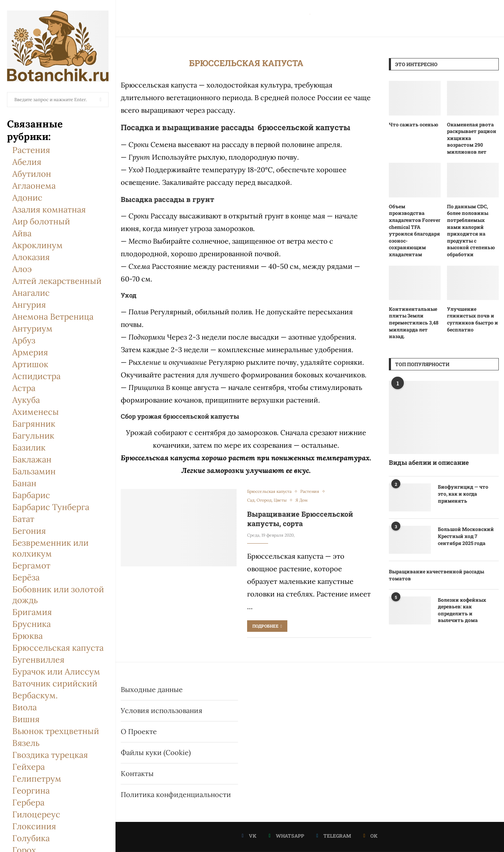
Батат (23, 519)
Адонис (27, 198)
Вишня (26, 719)
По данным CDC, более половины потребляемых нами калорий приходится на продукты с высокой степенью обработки (471, 230)
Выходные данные (152, 689)
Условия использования (162, 710)
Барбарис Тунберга (51, 507)
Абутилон (32, 174)
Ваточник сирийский (55, 683)
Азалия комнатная (49, 209)
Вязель (26, 743)
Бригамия (32, 612)
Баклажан (32, 459)
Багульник (33, 436)
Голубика (31, 838)
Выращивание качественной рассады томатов (436, 575)
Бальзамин (34, 471)
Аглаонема (34, 186)
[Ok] (370, 836)
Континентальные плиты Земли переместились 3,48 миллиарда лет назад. (414, 323)
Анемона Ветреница (53, 317)
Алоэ (22, 269)
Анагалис (31, 293)
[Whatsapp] (286, 836)
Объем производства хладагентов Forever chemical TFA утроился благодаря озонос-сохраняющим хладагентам (415, 230)
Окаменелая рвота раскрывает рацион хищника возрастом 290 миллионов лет (472, 138)
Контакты (137, 773)
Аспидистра (36, 376)
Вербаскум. (35, 695)
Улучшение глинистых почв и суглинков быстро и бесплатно (472, 319)
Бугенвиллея (38, 660)
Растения (31, 150)
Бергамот (31, 565)
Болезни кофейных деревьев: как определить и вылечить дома (462, 610)
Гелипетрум (37, 779)
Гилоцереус (36, 814)
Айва (22, 233)
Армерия (30, 352)
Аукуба (26, 400)
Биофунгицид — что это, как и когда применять (463, 494)
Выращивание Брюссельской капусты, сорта (300, 519)
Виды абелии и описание (429, 462)
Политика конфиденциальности (176, 794)
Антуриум (32, 329)
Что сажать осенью (414, 124)
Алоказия (31, 257)
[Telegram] (334, 836)
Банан (24, 483)
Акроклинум (37, 245)
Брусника (31, 624)
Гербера (28, 802)
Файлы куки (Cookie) (156, 752)
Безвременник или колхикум (50, 548)
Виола (24, 707)
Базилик (29, 448)
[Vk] (249, 836)
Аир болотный (41, 221)
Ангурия (29, 305)
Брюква (27, 636)
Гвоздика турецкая (50, 755)
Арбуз (24, 340)
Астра (24, 388)
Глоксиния (34, 826)
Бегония (29, 531)
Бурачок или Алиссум (56, 672)
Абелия (27, 162)
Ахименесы (36, 412)
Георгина (31, 791)
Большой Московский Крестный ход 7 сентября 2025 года (466, 536)
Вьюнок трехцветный (56, 731)
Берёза (26, 577)
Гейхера (29, 767)
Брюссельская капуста (58, 648)
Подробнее (267, 626)
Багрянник (34, 424)
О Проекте (139, 731)
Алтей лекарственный (57, 281)
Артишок (30, 364)
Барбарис (31, 495)
